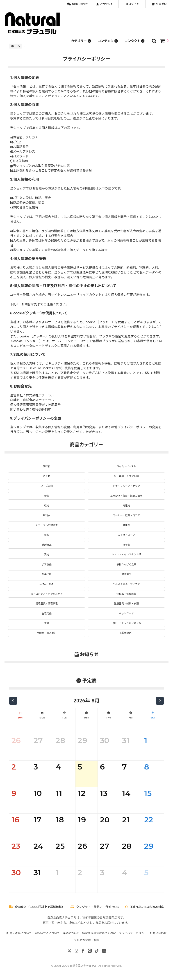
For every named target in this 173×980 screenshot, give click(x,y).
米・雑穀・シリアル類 (126, 476)
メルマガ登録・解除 (87, 940)
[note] (104, 951)
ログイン (132, 4)
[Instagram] (77, 951)
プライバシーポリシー (133, 933)
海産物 (126, 506)
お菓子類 (47, 574)
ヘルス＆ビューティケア (126, 584)
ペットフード (126, 614)
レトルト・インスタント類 (126, 555)
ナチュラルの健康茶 (47, 525)
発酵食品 (47, 545)
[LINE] (90, 951)
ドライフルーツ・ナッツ (126, 486)
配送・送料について (19, 933)
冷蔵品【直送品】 (47, 633)
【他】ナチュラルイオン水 (126, 623)
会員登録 (159, 4)
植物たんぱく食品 (126, 565)
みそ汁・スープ (126, 535)
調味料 (47, 467)
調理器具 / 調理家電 (47, 604)
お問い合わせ (77, 4)
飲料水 (47, 516)
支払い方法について (47, 933)
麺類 (47, 535)
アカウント (105, 4)
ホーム (16, 46)
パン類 (47, 476)
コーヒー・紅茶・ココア (126, 516)
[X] (69, 951)
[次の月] (160, 701)
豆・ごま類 (47, 486)
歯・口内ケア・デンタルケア (47, 594)
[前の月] (13, 701)
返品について (71, 933)
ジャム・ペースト (126, 467)
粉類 (47, 496)
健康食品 (126, 574)
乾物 (47, 506)
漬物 (47, 555)
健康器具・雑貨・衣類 (126, 604)
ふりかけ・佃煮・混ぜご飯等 (126, 496)
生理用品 (47, 614)
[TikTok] (97, 951)
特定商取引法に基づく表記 (99, 933)
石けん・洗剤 (47, 584)
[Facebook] (83, 951)
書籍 (47, 623)
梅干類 (126, 545)
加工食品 (47, 565)
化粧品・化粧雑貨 (126, 594)
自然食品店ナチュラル (83, 966)
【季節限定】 (126, 633)
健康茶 (126, 525)
